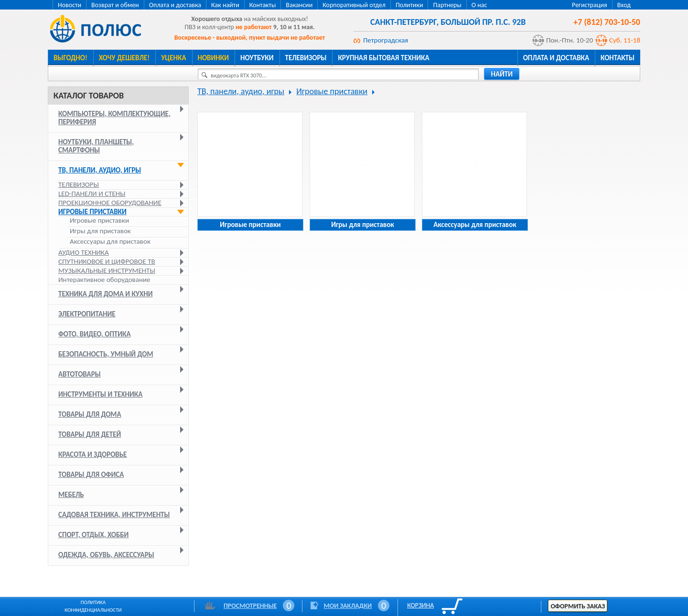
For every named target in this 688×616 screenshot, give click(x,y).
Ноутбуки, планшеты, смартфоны (96, 146)
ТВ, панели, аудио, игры (100, 170)
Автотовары (80, 374)
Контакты (263, 5)
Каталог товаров (89, 96)
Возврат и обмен (115, 5)
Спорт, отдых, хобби (93, 535)
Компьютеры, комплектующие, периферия (114, 118)
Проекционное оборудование (110, 203)
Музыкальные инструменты (107, 270)
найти (502, 74)
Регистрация (590, 5)
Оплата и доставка (175, 5)
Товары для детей (90, 434)
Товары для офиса (91, 475)
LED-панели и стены (92, 194)
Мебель (71, 495)
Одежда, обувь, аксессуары (106, 555)
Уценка (173, 58)
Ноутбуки (257, 58)
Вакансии (299, 5)
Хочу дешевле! (124, 58)
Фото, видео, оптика (95, 334)
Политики (409, 5)
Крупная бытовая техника (383, 58)
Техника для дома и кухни (106, 294)
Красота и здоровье (92, 454)
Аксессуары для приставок (110, 242)
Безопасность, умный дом (106, 354)
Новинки (213, 58)
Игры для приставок (100, 231)
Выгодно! (70, 58)
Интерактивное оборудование (104, 280)
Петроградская (386, 40)
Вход (624, 5)
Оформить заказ (578, 606)
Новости (70, 5)
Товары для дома (90, 414)
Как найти (225, 5)
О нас (479, 5)
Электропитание (87, 314)
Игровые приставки (92, 212)
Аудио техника (84, 252)
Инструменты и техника (100, 394)
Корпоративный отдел (354, 5)
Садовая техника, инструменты (114, 515)
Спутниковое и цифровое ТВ (107, 261)
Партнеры (447, 5)
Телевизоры (306, 58)
